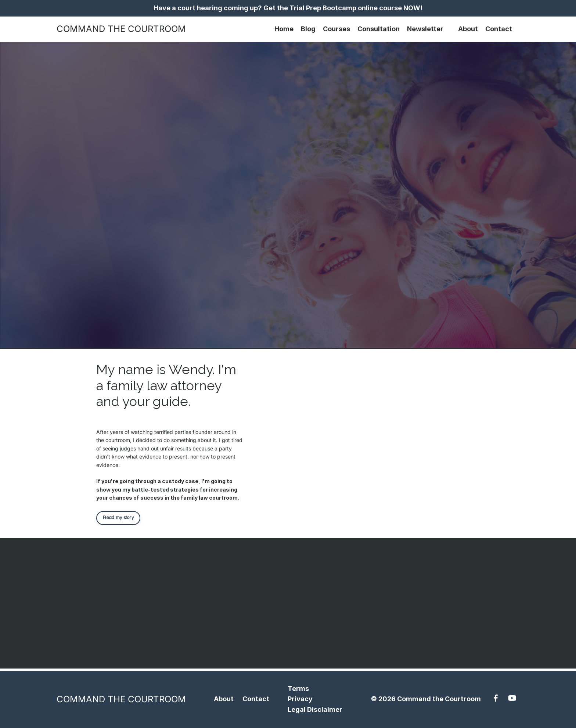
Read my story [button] (118, 518)
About (468, 29)
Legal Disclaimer (315, 709)
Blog (308, 29)
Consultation (379, 29)
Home (284, 29)
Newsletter (425, 29)
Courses (336, 29)
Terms (298, 689)
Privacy (300, 699)
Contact (499, 29)
